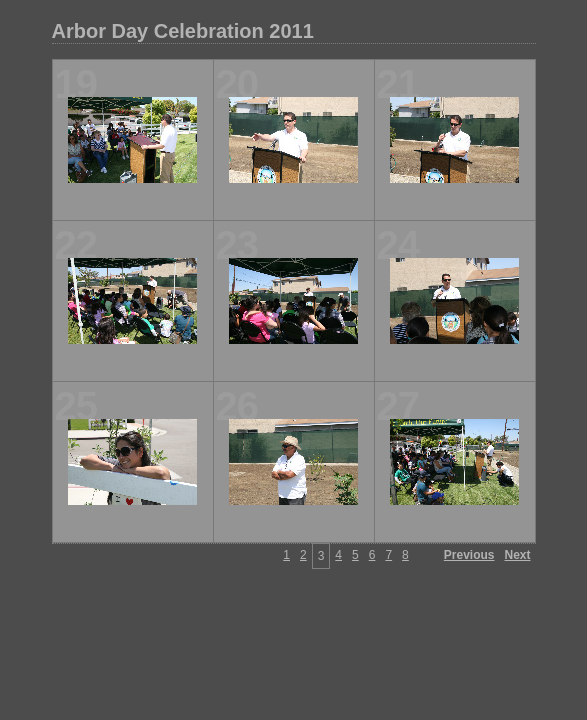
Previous (469, 555)
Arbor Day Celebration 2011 (183, 31)
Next (517, 555)
